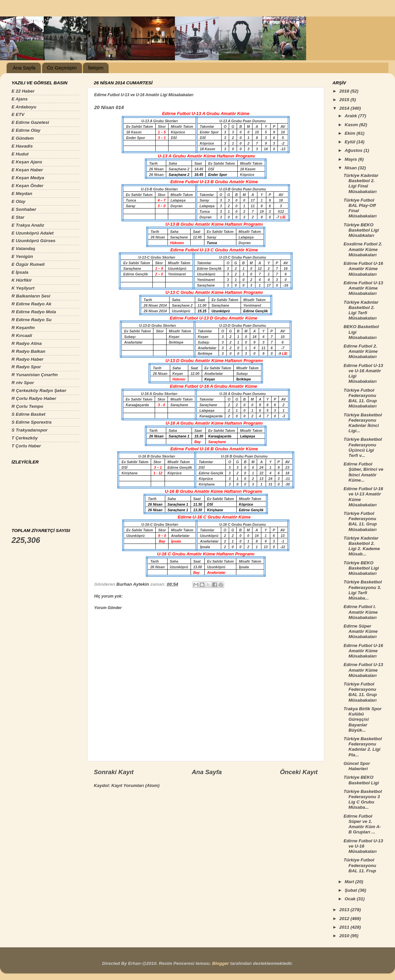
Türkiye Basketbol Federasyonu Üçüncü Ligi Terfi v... (363, 447)
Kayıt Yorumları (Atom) (135, 785)
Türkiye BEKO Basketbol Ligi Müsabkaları (361, 230)
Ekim (351, 133)
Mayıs (351, 159)
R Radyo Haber (27, 359)
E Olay (18, 201)
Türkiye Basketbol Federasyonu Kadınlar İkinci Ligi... (363, 423)
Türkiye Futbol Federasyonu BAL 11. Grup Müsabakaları (360, 398)
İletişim (96, 68)
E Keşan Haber (27, 170)
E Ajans (20, 99)
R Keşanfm (23, 328)
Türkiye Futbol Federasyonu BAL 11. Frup (360, 865)
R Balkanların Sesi (31, 296)
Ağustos (354, 150)
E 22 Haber (23, 91)
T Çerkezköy (25, 438)
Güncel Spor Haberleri (357, 766)
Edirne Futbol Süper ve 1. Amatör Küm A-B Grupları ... (362, 824)
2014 (345, 108)
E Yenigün (22, 256)
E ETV (18, 114)
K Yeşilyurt (23, 288)
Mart (350, 882)
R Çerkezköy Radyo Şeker (39, 391)
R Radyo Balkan (28, 351)
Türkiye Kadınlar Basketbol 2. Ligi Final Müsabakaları (361, 183)
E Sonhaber (24, 209)
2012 (345, 919)
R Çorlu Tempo (27, 406)
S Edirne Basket (28, 414)
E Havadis (22, 146)
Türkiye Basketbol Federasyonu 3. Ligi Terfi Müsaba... (363, 590)
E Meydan (22, 194)
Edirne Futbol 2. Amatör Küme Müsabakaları (361, 351)
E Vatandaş (23, 249)
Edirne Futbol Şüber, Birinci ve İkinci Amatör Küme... (364, 472)
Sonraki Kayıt (114, 772)
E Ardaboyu (24, 107)
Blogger (220, 963)
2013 (345, 910)
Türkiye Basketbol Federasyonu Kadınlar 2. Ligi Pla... (363, 747)
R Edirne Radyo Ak (31, 304)
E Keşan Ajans (27, 162)
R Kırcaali (22, 336)
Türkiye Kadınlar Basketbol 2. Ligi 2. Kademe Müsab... (362, 546)
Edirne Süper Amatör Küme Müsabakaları (361, 631)
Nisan (351, 168)
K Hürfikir (22, 280)
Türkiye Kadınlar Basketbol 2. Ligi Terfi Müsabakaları (361, 310)
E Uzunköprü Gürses (34, 241)
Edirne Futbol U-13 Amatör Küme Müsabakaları (363, 288)
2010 (345, 936)
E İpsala (20, 272)
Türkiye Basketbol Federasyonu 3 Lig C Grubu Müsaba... (363, 799)
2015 (345, 100)
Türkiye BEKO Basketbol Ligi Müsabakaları (361, 568)
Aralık (351, 116)
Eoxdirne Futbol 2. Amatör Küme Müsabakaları (363, 249)
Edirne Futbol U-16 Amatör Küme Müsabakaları (363, 269)
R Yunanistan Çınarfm (35, 375)
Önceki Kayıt (299, 772)
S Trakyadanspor (29, 430)
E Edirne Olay (26, 130)
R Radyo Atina (27, 343)
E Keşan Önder (27, 186)
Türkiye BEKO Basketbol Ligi (361, 780)
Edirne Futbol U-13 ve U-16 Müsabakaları (363, 846)
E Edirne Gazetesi (30, 122)
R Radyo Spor (26, 367)
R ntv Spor (23, 383)
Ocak (351, 899)
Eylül (351, 142)
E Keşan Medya (28, 178)
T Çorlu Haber (26, 446)
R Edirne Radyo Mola (34, 312)
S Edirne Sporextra (32, 422)
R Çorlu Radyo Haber (34, 398)
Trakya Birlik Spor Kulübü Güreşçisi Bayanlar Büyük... (363, 719)
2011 (345, 927)
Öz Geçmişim (62, 68)
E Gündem (23, 138)
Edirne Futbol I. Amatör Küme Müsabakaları (361, 612)
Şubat (351, 890)
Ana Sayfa (24, 68)
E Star (18, 217)
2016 (345, 91)
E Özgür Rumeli (28, 264)
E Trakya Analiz (28, 225)
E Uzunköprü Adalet (33, 233)
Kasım (352, 125)
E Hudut (20, 154)
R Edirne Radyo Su (32, 320)
